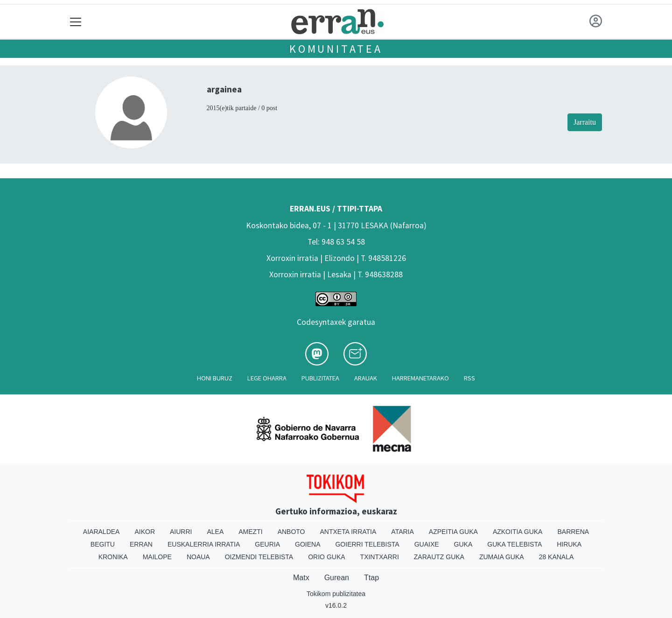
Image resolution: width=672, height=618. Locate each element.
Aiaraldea (101, 532)
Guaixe (427, 544)
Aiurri (181, 532)
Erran (141, 544)
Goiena (308, 544)
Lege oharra (267, 378)
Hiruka (569, 544)
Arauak (366, 378)
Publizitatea (320, 378)
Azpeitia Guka (453, 532)
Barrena (573, 532)
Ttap (371, 578)
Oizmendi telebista (259, 557)
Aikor (145, 532)
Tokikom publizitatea (336, 594)
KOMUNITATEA (336, 49)
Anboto (291, 532)
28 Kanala (556, 557)
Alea (215, 532)
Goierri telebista (367, 544)
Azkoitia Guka (518, 532)
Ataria (402, 532)
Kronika (113, 557)
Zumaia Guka (502, 557)
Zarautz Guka (439, 557)
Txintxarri (380, 557)
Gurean (337, 578)
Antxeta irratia (348, 532)
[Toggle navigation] (76, 22)
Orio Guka (326, 557)
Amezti (250, 532)
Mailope (157, 557)
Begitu (103, 544)
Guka (463, 544)
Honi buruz (215, 378)
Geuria (267, 544)
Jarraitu (585, 122)
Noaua (198, 557)
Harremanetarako (420, 378)
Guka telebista (514, 544)
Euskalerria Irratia (204, 544)
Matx (301, 578)
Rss (469, 378)
